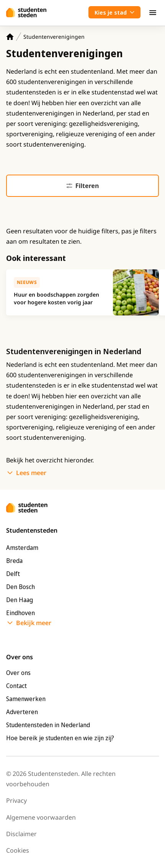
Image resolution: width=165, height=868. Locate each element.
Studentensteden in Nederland (48, 725)
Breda (14, 561)
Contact (16, 686)
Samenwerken (26, 699)
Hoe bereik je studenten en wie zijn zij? (60, 738)
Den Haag (20, 600)
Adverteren (22, 712)
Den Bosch (20, 587)
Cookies (18, 850)
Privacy (16, 800)
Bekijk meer (34, 623)
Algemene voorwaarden (41, 817)
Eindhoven (20, 613)
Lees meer (31, 473)
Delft (13, 574)
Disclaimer (21, 834)
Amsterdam (22, 548)
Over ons (18, 673)
